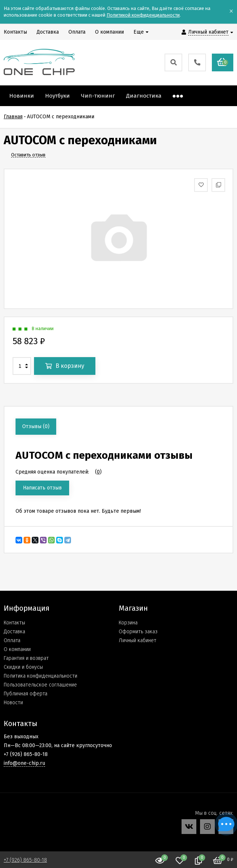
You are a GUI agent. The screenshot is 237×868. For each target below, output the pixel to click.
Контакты (14, 623)
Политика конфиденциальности (40, 676)
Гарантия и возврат (26, 658)
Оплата (12, 640)
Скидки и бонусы (23, 667)
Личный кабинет (138, 640)
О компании (17, 649)
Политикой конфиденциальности (143, 15)
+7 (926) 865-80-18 (25, 860)
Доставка (14, 632)
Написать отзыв (42, 488)
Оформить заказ (138, 632)
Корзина (128, 623)
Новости (13, 703)
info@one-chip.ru (24, 763)
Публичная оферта (26, 694)
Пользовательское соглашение (40, 685)
